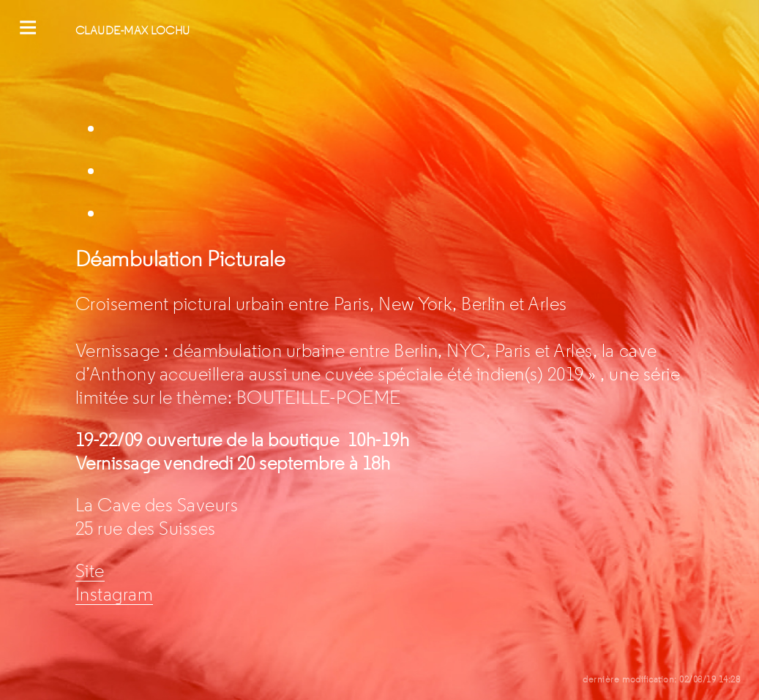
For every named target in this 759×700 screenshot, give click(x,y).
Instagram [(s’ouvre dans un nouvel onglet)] (115, 595)
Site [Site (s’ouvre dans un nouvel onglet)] (90, 571)
